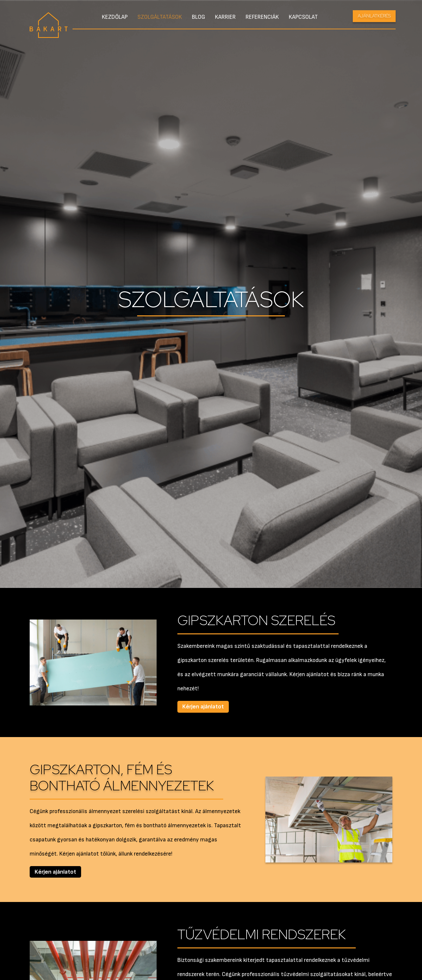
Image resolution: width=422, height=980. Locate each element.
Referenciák (262, 17)
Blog (198, 17)
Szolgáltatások (160, 17)
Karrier (225, 17)
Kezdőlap (115, 17)
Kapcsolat (303, 17)
